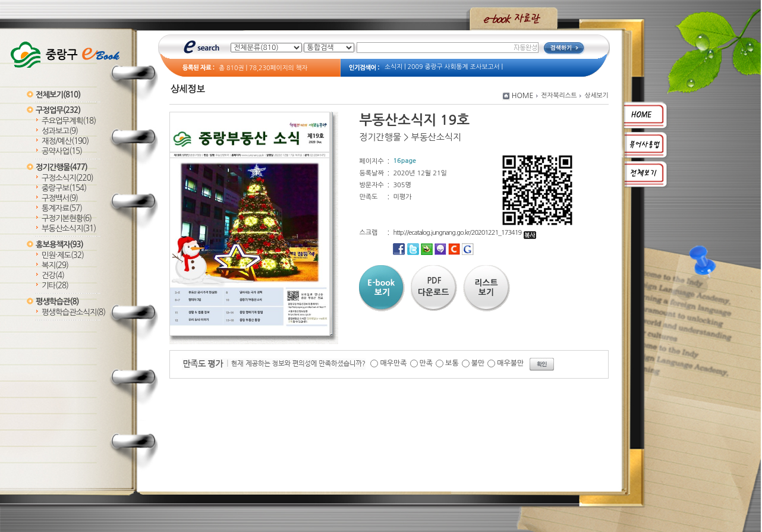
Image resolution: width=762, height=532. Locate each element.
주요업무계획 (69, 121)
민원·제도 (63, 255)
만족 (426, 363)
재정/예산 (65, 141)
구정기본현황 (67, 218)
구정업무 (58, 110)
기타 (55, 286)
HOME (523, 96)
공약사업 (62, 151)
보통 (452, 363)
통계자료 (62, 208)
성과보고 (60, 131)
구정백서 (60, 198)
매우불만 (510, 363)
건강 (53, 276)
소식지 (393, 67)
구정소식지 (67, 178)
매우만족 (393, 363)
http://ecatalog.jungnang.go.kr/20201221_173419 (465, 233)
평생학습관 (57, 302)
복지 (55, 265)
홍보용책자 (59, 245)
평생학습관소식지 (73, 312)
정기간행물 (62, 167)
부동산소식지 (69, 229)
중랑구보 (64, 188)
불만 (478, 363)
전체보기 (58, 95)
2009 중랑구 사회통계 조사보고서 (454, 67)
